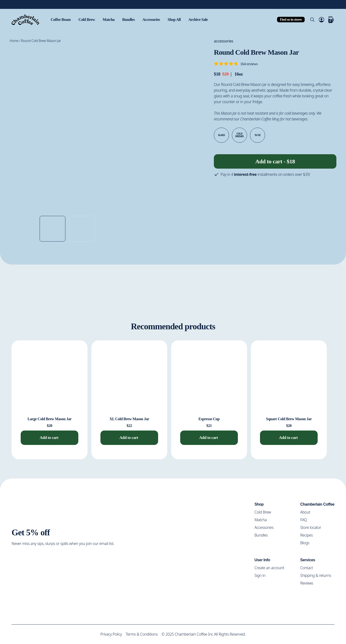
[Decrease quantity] (219, 160)
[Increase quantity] (236, 160)
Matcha (111, 20)
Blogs (306, 542)
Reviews (308, 583)
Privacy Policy (110, 634)
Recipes (308, 535)
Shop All (180, 20)
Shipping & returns (317, 575)
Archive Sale (205, 20)
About (307, 512)
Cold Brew (88, 20)
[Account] (321, 20)
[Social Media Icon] (16, 559)
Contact (308, 567)
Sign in (262, 575)
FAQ (305, 519)
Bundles (132, 20)
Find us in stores (290, 19)
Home (14, 41)
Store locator (312, 527)
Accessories (156, 20)
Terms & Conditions (141, 634)
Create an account (272, 567)
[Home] (25, 20)
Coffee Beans (61, 20)
